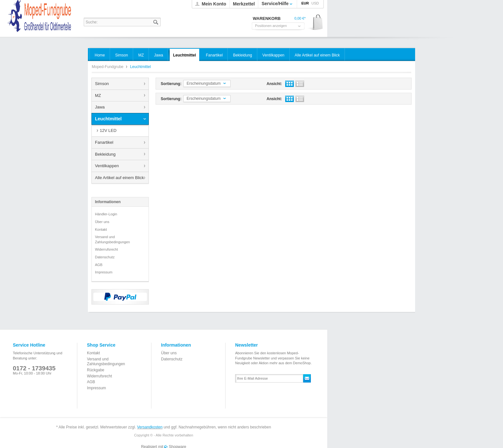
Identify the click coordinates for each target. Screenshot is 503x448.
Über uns (102, 222)
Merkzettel (244, 4)
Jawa (100, 107)
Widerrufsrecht (107, 249)
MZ (98, 95)
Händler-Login (106, 214)
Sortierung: (171, 84)
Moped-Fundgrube (108, 67)
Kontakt (101, 229)
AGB (99, 265)
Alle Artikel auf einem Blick (119, 178)
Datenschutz (105, 257)
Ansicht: (274, 84)
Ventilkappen (107, 166)
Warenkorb (315, 23)
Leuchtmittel (108, 119)
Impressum (104, 272)
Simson (102, 84)
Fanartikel (104, 142)
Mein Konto (214, 4)
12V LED (108, 130)
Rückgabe (96, 370)
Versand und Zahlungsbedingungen (112, 239)
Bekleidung (105, 154)
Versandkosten (150, 427)
